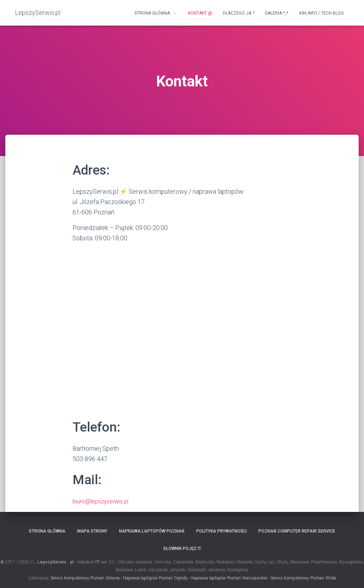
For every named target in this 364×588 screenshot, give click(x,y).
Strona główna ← (156, 13)
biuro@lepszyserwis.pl (104, 501)
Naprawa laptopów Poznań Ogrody (155, 578)
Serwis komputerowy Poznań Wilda (303, 578)
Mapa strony (92, 531)
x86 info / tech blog (321, 13)
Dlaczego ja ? (239, 13)
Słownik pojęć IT (182, 549)
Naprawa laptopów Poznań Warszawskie (229, 578)
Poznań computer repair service (297, 531)
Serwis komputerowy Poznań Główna (85, 578)
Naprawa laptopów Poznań (152, 531)
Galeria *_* (277, 13)
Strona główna (47, 531)
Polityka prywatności (221, 531)
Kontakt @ (200, 13)
